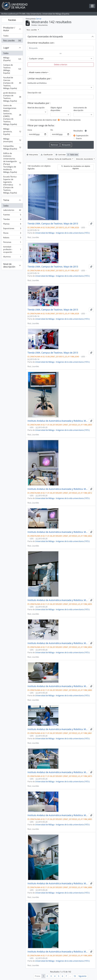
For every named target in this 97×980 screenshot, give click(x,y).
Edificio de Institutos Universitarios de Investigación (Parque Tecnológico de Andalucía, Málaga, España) (12, 163)
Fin (52, 130)
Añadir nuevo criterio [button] (38, 72)
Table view (73, 155)
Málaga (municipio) (12, 140)
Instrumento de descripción (80, 109)
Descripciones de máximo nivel (43, 120)
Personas (12, 243)
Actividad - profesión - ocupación (12, 249)
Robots (12, 238)
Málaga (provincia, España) (12, 132)
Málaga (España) (12, 59)
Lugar (6, 48)
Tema (6, 200)
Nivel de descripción (9, 265)
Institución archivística (37, 83)
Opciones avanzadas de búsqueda (45, 36)
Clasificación (47, 155)
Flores (12, 233)
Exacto (79, 138)
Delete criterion (61, 65)
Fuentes (12, 215)
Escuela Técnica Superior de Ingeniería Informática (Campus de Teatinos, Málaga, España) (12, 185)
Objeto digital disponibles (56, 109)
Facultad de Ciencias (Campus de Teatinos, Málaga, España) (12, 83)
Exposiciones (12, 229)
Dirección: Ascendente (85, 159)
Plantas (12, 224)
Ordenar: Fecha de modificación (60, 159)
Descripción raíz (34, 93)
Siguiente (82, 976)
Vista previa (32, 155)
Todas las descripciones (71, 120)
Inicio (30, 130)
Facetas (12, 20)
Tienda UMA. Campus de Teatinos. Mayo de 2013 (53, 224)
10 (75, 976)
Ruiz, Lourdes (12, 41)
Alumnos (12, 257)
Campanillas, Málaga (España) (12, 147)
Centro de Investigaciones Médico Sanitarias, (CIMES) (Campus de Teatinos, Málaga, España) (12, 115)
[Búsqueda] (61, 48)
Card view (61, 155)
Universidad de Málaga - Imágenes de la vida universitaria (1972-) (62, 233)
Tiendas (12, 220)
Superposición (82, 136)
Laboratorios (12, 211)
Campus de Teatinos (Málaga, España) (12, 69)
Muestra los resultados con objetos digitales (76, 167)
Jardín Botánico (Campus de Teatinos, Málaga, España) (12, 97)
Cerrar (39, 19)
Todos (6, 36)
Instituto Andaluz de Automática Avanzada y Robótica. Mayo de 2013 (58, 421)
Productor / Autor (9, 29)
